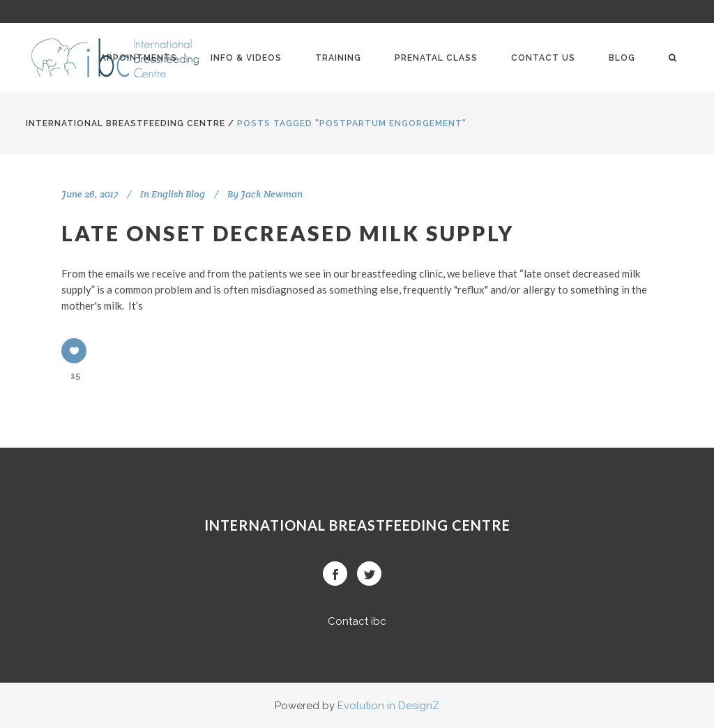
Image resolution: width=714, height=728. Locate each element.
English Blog (178, 194)
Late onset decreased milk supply (288, 233)
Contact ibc (357, 621)
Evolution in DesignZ (388, 706)
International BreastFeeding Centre (126, 123)
